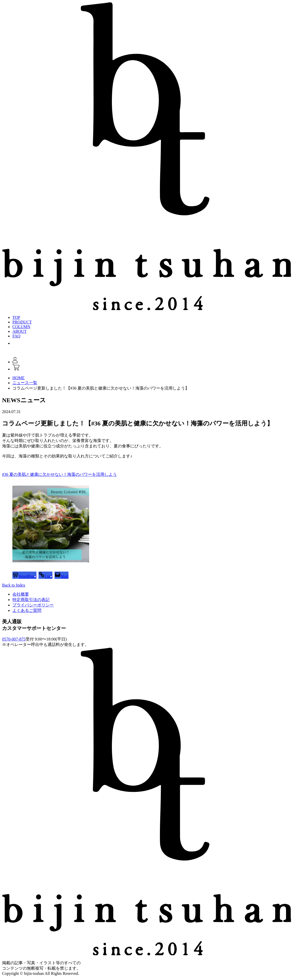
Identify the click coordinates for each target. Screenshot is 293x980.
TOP (16, 317)
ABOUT (20, 331)
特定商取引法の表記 (31, 600)
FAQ (16, 336)
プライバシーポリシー (33, 605)
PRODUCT (22, 322)
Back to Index (14, 585)
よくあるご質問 (27, 610)
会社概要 (21, 594)
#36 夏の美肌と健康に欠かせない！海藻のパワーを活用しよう (59, 474)
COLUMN (21, 327)
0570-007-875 (14, 639)
